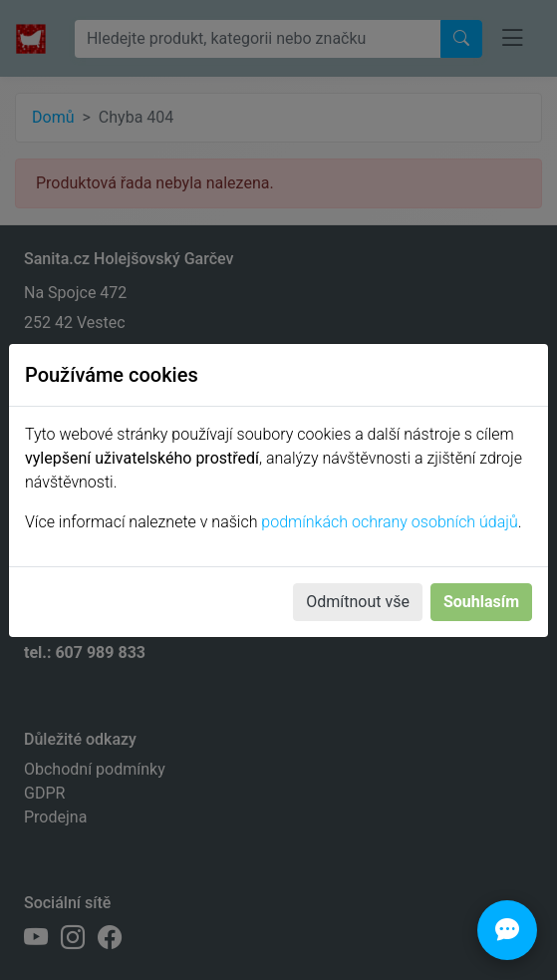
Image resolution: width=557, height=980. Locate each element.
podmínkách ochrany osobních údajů (389, 522)
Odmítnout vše (358, 602)
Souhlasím (481, 602)
